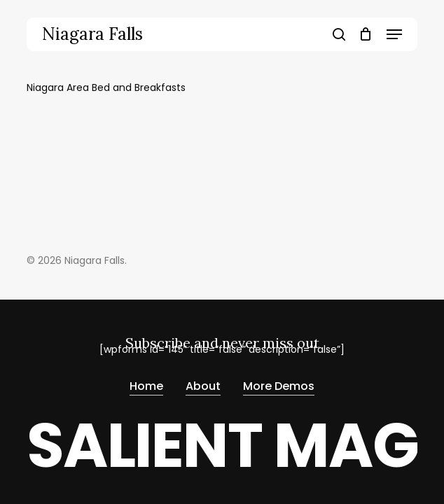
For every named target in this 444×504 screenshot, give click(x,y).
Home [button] (146, 387)
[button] (394, 34)
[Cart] (366, 34)
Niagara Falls (92, 34)
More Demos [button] (279, 387)
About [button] (203, 387)
